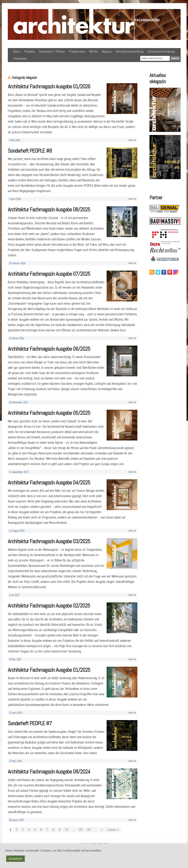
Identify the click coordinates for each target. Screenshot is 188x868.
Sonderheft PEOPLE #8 (30, 151)
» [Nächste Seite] (102, 830)
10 (67, 830)
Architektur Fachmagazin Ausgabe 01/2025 (49, 670)
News (17, 51)
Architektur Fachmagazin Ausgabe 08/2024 (49, 772)
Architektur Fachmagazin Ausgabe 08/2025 (49, 209)
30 (89, 830)
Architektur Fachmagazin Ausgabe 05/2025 (49, 413)
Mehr (131, 140)
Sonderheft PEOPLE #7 (30, 723)
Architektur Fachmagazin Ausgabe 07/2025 (49, 274)
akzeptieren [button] (15, 859)
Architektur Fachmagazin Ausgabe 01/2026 (49, 86)
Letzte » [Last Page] (113, 830)
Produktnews (77, 51)
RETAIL (94, 51)
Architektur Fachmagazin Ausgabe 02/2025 (49, 606)
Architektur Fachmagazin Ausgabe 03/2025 (49, 541)
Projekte (30, 51)
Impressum (20, 58)
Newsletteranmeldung (130, 51)
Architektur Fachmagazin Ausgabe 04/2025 (49, 482)
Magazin (107, 51)
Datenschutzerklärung (161, 51)
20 (81, 830)
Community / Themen (52, 51)
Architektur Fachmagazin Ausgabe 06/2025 (49, 349)
